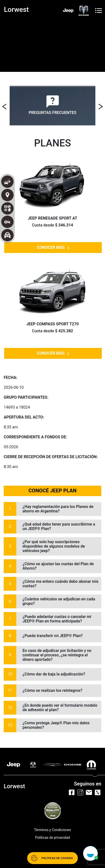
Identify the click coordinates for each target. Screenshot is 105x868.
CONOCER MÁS (53, 248)
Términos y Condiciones (52, 830)
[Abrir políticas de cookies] (52, 858)
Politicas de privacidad (52, 838)
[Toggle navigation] (99, 11)
